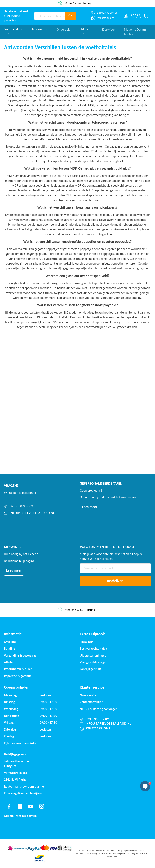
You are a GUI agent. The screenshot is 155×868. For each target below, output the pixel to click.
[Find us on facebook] (9, 806)
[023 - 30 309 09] (29, 506)
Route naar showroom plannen (25, 786)
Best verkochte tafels (94, 649)
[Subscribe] (115, 581)
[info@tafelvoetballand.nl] (29, 513)
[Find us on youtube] (31, 806)
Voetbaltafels (13, 31)
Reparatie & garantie (18, 676)
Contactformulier (91, 702)
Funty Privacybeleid (100, 851)
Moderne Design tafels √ (135, 31)
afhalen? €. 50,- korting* (79, 3)
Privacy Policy (129, 854)
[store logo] (18, 11)
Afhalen (9, 662)
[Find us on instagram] (42, 806)
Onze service (88, 695)
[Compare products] (126, 16)
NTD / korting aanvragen (99, 709)
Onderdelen (64, 29)
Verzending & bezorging (20, 655)
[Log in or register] (138, 16)
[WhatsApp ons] (103, 18)
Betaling (9, 649)
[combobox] (50, 16)
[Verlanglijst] (134, 16)
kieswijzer (86, 642)
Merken (86, 31)
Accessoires (39, 31)
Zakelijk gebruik (90, 669)
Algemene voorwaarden (134, 851)
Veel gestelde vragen (93, 662)
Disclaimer (116, 851)
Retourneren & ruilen (18, 669)
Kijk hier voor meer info (20, 743)
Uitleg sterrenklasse (93, 655)
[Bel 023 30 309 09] (104, 13)
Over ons (10, 642)
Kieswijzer (109, 29)
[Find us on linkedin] (20, 806)
